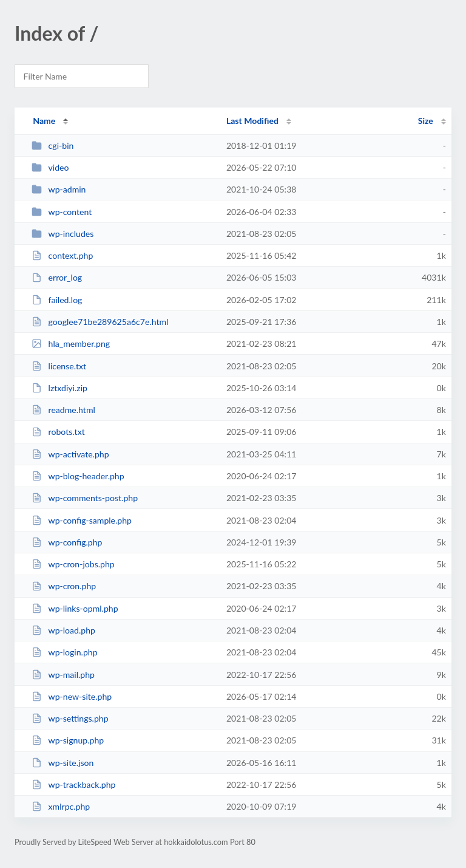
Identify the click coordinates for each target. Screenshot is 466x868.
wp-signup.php (68, 740)
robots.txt (58, 432)
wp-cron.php (64, 586)
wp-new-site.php (72, 696)
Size (426, 121)
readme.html (63, 410)
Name (44, 121)
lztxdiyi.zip (59, 388)
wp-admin (59, 189)
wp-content (62, 212)
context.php (62, 255)
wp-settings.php (70, 718)
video (50, 167)
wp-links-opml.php (75, 608)
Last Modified (252, 121)
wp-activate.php (70, 454)
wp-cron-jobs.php (73, 564)
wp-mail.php (63, 675)
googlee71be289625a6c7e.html (100, 322)
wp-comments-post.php (85, 498)
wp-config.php (67, 542)
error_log (57, 277)
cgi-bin (52, 145)
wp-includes (62, 234)
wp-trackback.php (73, 784)
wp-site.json (62, 763)
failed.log (57, 300)
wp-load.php (63, 630)
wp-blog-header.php (78, 476)
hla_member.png (71, 343)
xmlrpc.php (61, 806)
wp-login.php (64, 652)
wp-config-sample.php (82, 520)
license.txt (59, 366)
